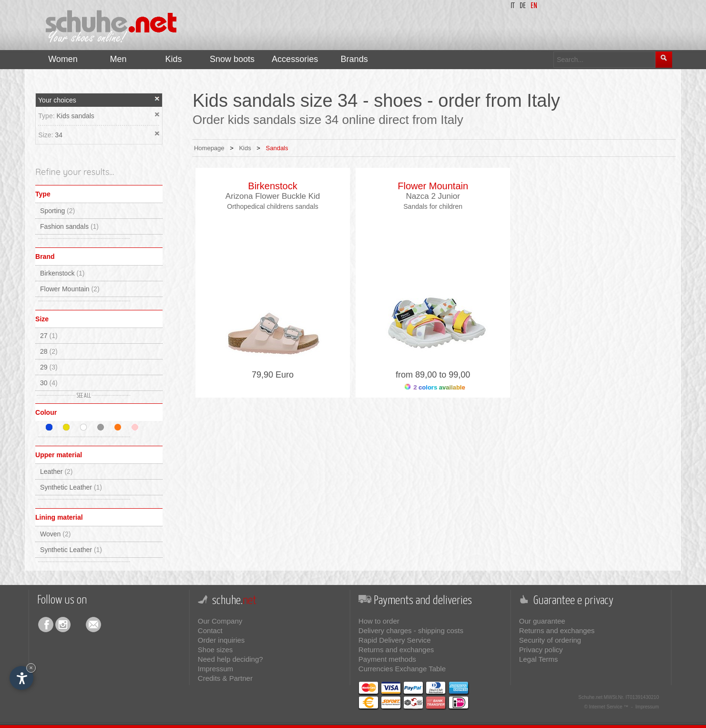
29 (49, 367)
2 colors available (435, 387)
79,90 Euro (273, 375)
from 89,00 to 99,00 (433, 375)
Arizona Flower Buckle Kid (273, 196)
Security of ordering (550, 640)
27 (49, 336)
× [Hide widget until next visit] (31, 668)
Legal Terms (538, 659)
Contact (210, 631)
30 (49, 383)
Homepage (209, 148)
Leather (56, 472)
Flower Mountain (70, 289)
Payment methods (387, 659)
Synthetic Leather (71, 487)
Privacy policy (541, 650)
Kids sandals (75, 116)
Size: (46, 135)
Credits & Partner (225, 678)
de (523, 6)
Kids (245, 148)
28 (49, 351)
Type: (47, 116)
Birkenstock (62, 273)
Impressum (215, 669)
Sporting (57, 211)
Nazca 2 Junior (433, 196)
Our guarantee (542, 621)
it (513, 6)
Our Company (220, 621)
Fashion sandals (69, 226)
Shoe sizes (215, 650)
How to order (379, 621)
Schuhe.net (590, 697)
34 (59, 135)
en (534, 6)
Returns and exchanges (396, 650)
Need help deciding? (230, 659)
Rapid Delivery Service (395, 640)
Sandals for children (433, 206)
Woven (55, 534)
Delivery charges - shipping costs (411, 631)
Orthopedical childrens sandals (272, 206)
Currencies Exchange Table (402, 669)
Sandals (277, 148)
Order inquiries (221, 640)
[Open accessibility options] (21, 678)
